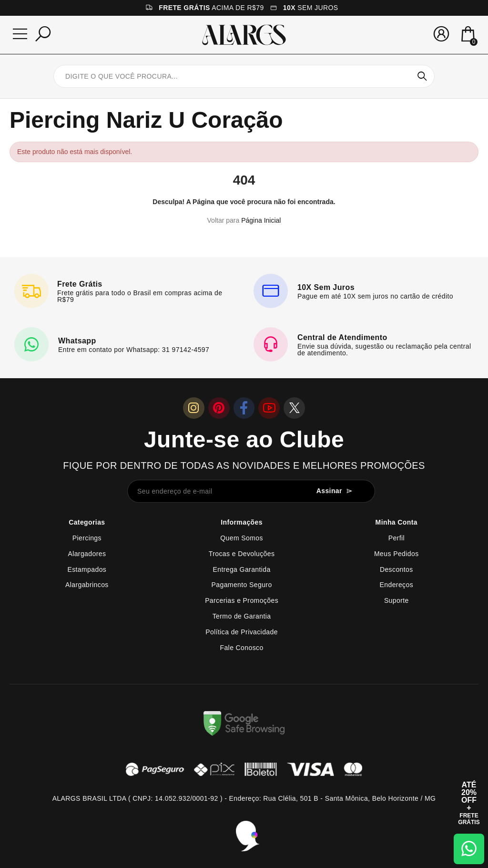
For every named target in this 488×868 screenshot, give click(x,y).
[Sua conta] (441, 34)
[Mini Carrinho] (468, 35)
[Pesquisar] (43, 34)
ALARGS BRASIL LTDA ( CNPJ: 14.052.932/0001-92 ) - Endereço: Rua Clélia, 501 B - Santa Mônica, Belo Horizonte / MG (244, 798)
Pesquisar (422, 76)
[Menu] (20, 34)
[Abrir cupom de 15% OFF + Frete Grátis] (469, 803)
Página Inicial (261, 220)
